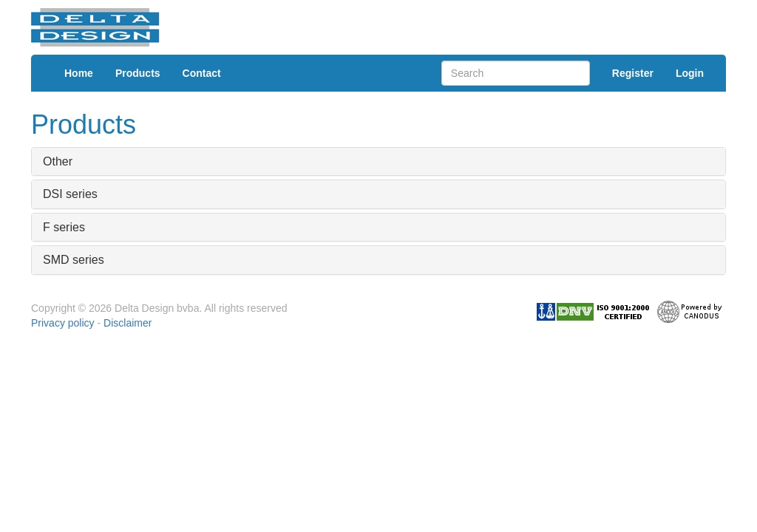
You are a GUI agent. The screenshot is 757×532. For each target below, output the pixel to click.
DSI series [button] (70, 194)
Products (138, 73)
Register (633, 73)
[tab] (378, 162)
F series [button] (64, 227)
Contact (202, 73)
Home (79, 73)
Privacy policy (63, 323)
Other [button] (58, 161)
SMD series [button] (74, 260)
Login (690, 73)
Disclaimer (128, 323)
